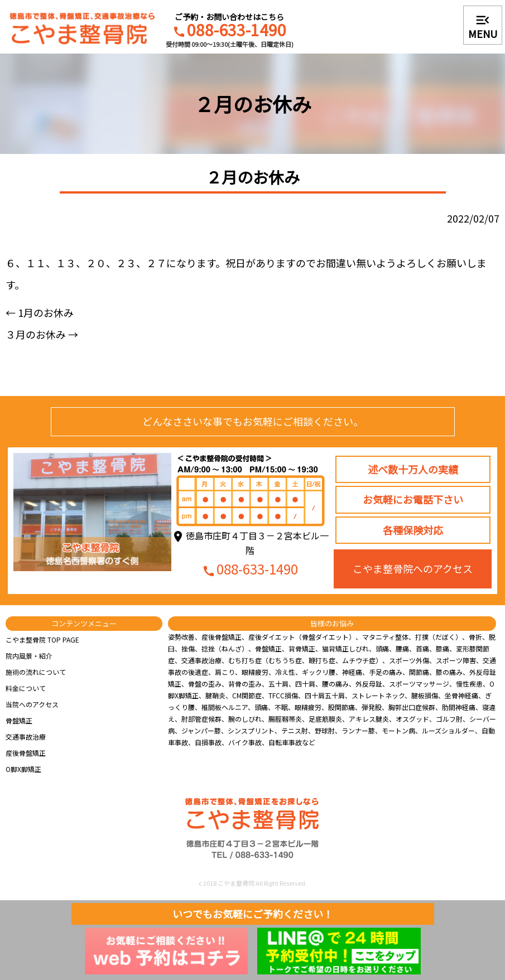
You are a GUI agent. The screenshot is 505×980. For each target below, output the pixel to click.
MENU (483, 26)
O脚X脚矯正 (23, 769)
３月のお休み (42, 334)
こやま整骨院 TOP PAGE (42, 639)
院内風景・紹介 (29, 656)
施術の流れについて (36, 672)
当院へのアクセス (32, 704)
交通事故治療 (26, 737)
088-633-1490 (229, 31)
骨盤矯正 (19, 720)
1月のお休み (40, 312)
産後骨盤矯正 (26, 753)
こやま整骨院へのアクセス (413, 568)
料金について (26, 688)
